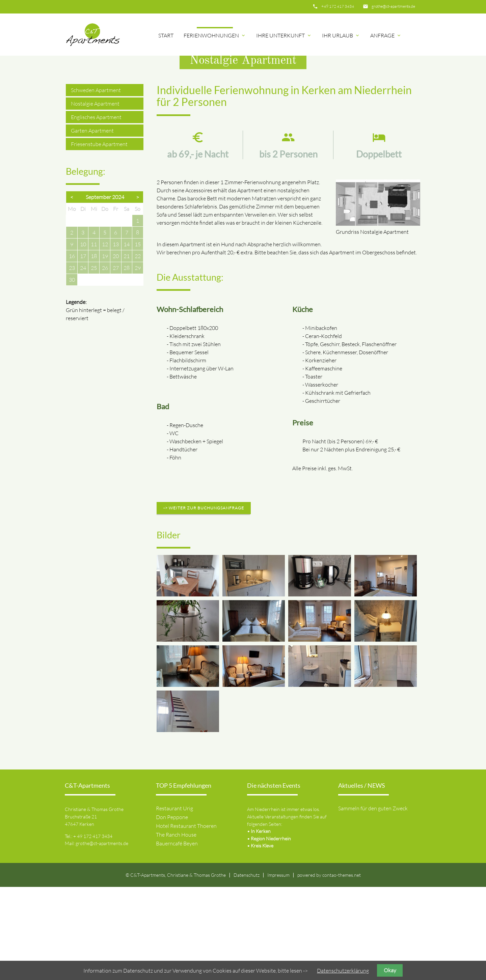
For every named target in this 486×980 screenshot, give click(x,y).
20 (116, 349)
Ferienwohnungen (215, 35)
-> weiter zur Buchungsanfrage (204, 601)
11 (94, 337)
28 (127, 361)
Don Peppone (172, 910)
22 (138, 349)
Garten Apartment (92, 224)
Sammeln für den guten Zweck (373, 901)
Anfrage (386, 35)
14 (127, 337)
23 (72, 361)
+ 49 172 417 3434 (93, 929)
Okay (390, 970)
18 (94, 349)
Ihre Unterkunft (284, 35)
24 (83, 361)
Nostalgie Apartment (95, 197)
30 (72, 373)
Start (166, 35)
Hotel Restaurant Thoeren (186, 919)
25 (94, 361)
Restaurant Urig (174, 901)
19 (105, 349)
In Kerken (261, 924)
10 (83, 337)
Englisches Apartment (96, 210)
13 (116, 337)
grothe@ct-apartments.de (393, 6)
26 (105, 361)
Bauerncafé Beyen (177, 936)
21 (127, 349)
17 (83, 349)
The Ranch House (176, 928)
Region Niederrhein (271, 932)
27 (116, 361)
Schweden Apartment (96, 183)
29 (138, 361)
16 (72, 349)
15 (138, 337)
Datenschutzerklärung (343, 971)
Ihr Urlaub (341, 35)
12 (105, 337)
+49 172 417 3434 (338, 6)
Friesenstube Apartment (99, 237)
